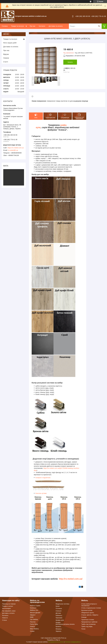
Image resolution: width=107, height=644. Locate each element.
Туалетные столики (88, 620)
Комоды (84, 617)
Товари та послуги (17, 26)
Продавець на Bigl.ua (53, 640)
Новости (5, 618)
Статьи (4, 620)
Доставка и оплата (8, 613)
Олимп (32, 631)
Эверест (33, 615)
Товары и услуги (8, 606)
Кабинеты (59, 615)
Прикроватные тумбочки (89, 622)
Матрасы (59, 629)
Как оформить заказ (9, 611)
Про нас (32, 26)
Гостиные (59, 608)
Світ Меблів (34, 619)
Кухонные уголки (87, 610)
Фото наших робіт (10, 43)
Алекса (32, 626)
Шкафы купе (60, 620)
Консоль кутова (41, 493)
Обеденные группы (88, 613)
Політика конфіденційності (73, 642)
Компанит (33, 608)
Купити (70, 62)
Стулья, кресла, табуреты (90, 615)
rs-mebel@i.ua (13, 150)
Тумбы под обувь (87, 626)
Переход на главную (9, 604)
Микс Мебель (34, 629)
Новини (6, 58)
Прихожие (59, 618)
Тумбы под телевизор (88, 624)
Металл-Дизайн (35, 613)
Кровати (58, 626)
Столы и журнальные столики (91, 608)
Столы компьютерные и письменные (89, 605)
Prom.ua (64, 638)
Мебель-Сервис (35, 606)
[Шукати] (99, 26)
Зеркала (58, 631)
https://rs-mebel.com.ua (16, 148)
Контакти (42, 26)
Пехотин (33, 622)
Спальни (59, 611)
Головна (5, 26)
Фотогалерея (6, 608)
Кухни (58, 606)
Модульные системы (63, 604)
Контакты (5, 615)
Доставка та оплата (56, 26)
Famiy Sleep (34, 624)
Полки (83, 629)
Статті (6, 62)
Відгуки (6, 54)
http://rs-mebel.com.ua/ (71, 579)
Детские (58, 613)
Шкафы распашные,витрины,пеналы (65, 623)
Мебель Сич (34, 610)
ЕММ (32, 617)
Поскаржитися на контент (56, 642)
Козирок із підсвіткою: (43, 478)
